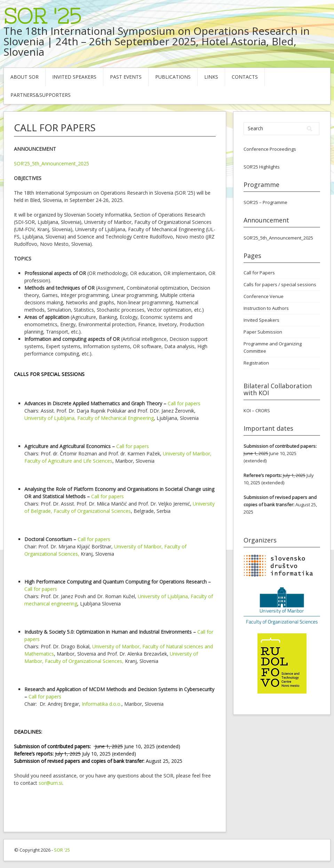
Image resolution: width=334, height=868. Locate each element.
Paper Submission (263, 332)
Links (211, 77)
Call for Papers (259, 273)
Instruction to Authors (266, 308)
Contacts (245, 77)
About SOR (25, 77)
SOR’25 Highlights (262, 167)
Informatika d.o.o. (102, 704)
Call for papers (184, 403)
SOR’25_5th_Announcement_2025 (51, 163)
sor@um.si (50, 783)
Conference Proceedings (270, 149)
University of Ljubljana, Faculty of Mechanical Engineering (89, 418)
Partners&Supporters (41, 95)
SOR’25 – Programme (265, 202)
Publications (173, 77)
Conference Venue (264, 296)
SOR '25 (42, 16)
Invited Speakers (74, 77)
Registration (256, 363)
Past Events (126, 77)
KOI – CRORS (257, 410)
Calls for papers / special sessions (280, 284)
